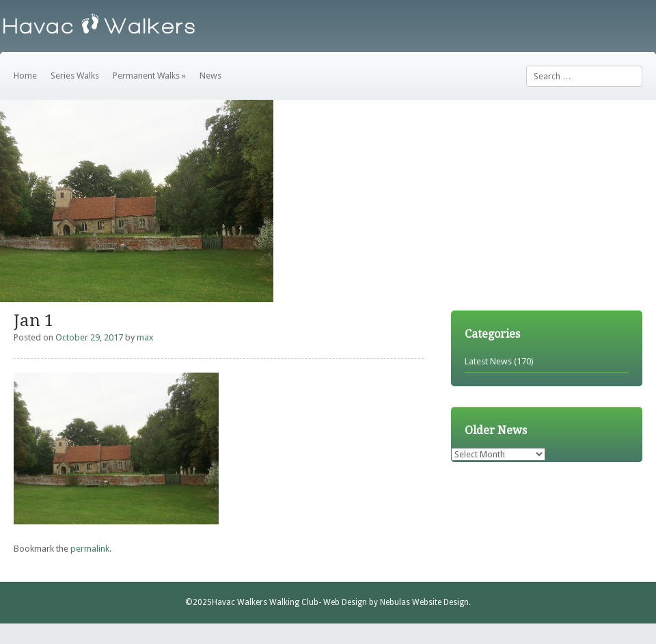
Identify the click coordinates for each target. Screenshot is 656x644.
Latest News (488, 361)
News (210, 76)
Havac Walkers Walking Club (265, 602)
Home (25, 76)
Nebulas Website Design (424, 602)
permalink (90, 549)
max (145, 337)
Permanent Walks (149, 76)
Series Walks (75, 76)
